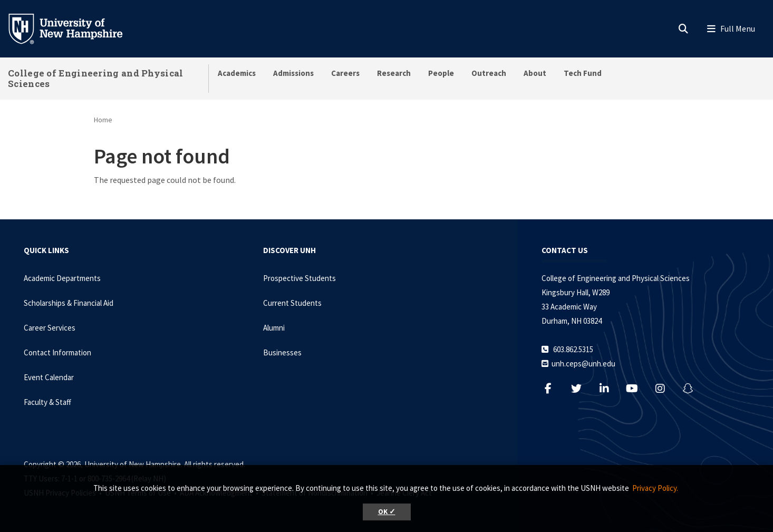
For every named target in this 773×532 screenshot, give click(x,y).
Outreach (489, 73)
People (441, 73)
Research (394, 73)
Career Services (50, 328)
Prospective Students (299, 278)
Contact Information (57, 352)
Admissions (293, 73)
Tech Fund (583, 73)
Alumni (274, 328)
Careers (345, 73)
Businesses (282, 352)
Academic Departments (62, 278)
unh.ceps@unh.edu (583, 364)
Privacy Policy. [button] (655, 488)
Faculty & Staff (47, 402)
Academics (237, 73)
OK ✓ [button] (387, 512)
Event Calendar (49, 377)
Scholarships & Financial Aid (69, 303)
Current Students (292, 303)
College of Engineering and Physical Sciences (96, 78)
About (535, 73)
